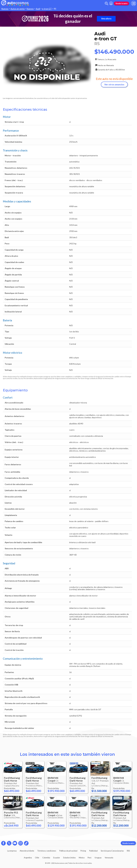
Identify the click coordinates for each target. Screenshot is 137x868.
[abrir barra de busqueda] (106, 3)
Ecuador (57, 858)
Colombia (46, 858)
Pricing (83, 851)
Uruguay (98, 858)
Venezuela (109, 858)
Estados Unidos (69, 858)
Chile (37, 858)
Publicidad (93, 851)
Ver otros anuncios (114, 84)
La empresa (12, 851)
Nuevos (5, 9)
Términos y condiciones (47, 851)
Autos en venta (18, 9)
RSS (128, 851)
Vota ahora (106, 19)
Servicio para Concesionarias (112, 851)
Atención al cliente (27, 851)
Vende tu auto (121, 3)
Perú (89, 858)
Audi (38, 9)
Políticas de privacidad (68, 851)
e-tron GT (47, 9)
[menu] (134, 3)
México (82, 858)
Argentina (28, 858)
